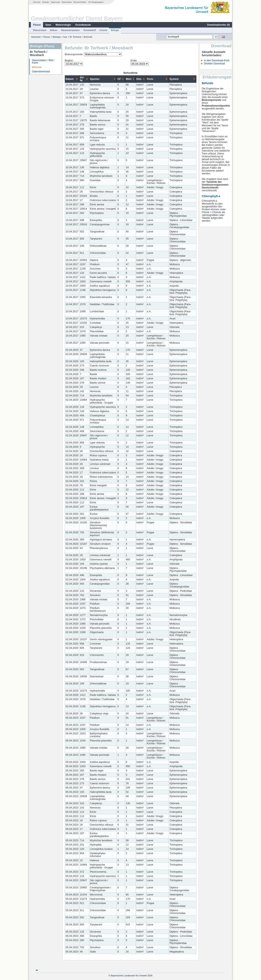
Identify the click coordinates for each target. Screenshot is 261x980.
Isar (65, 37)
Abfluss (54, 30)
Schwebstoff (90, 30)
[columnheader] (72, 79)
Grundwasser (83, 25)
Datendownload (41, 71)
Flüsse (37, 25)
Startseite (37, 2)
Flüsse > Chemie (211, 212)
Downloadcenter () (218, 25)
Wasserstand (40, 30)
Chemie (103, 30)
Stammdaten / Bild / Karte (43, 62)
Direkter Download (214, 64)
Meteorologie (63, 25)
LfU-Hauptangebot (96, 2)
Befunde (37, 67)
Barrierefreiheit (80, 2)
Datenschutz (67, 2)
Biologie (115, 30)
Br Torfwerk (75, 37)
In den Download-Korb (216, 60)
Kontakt (46, 2)
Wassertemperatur (70, 30)
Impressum (55, 2)
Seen (48, 25)
